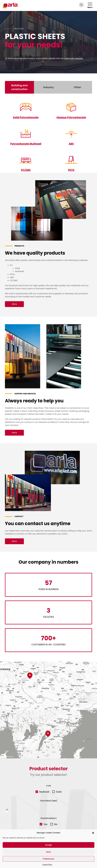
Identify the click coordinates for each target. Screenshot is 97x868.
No (56, 824)
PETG (71, 170)
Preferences (48, 859)
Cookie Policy (47, 865)
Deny (48, 852)
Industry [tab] (48, 87)
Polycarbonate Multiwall (26, 144)
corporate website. (74, 58)
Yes (45, 824)
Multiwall (44, 792)
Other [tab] (77, 87)
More (14, 304)
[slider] (48, 809)
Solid (59, 792)
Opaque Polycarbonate (71, 117)
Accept (48, 845)
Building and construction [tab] (19, 87)
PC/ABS (26, 170)
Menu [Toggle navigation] (90, 6)
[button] (93, 833)
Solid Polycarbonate (26, 117)
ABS (71, 144)
